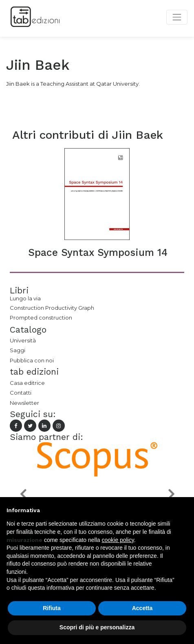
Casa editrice (27, 383)
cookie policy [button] (118, 540)
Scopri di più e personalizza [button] (97, 627)
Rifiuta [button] (52, 608)
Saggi (18, 350)
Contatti (21, 393)
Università (23, 340)
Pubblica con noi (32, 360)
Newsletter (24, 403)
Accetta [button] (142, 608)
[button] (23, 494)
